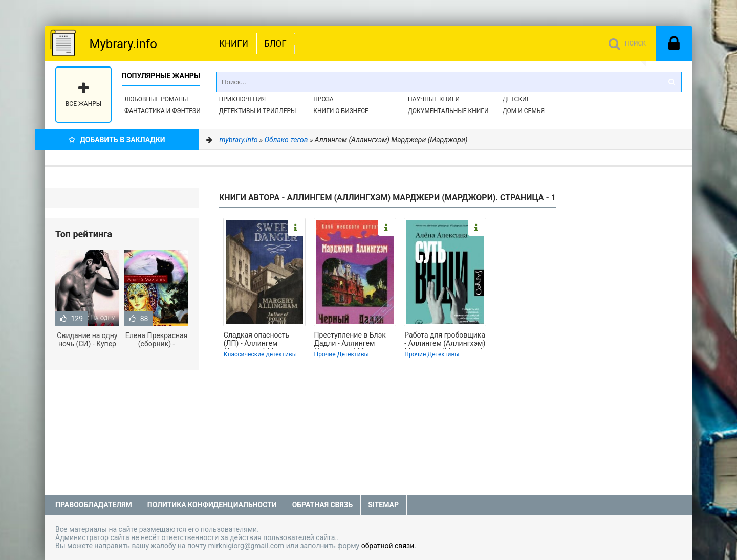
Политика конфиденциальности (212, 505)
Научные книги (434, 99)
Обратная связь (322, 505)
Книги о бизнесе (341, 111)
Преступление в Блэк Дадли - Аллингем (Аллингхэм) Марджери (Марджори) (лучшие (354, 340)
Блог (275, 43)
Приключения (242, 99)
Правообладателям (94, 505)
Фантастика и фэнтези (162, 111)
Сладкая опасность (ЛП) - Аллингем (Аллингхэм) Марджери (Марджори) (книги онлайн (263, 340)
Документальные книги (448, 111)
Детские (516, 99)
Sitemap (383, 505)
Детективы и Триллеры (258, 111)
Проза (323, 99)
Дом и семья (524, 111)
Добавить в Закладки (117, 140)
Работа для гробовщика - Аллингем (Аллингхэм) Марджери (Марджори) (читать (445, 340)
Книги (234, 43)
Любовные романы (156, 99)
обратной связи (388, 546)
